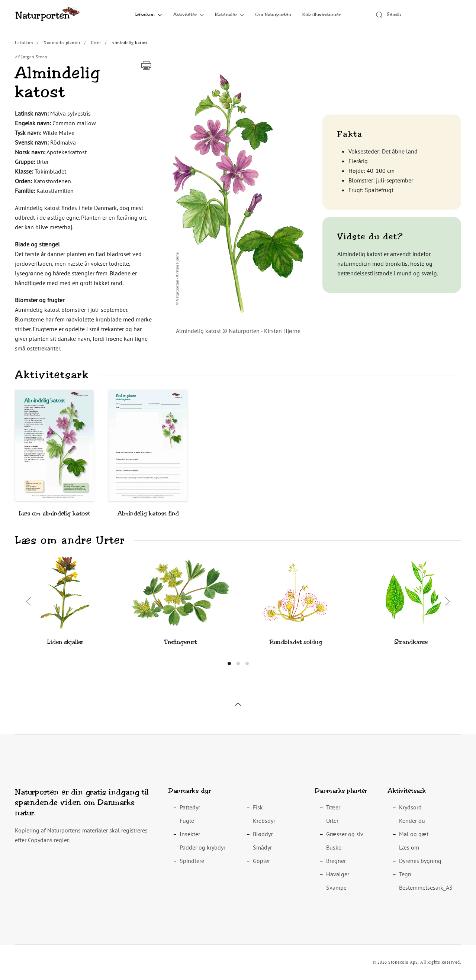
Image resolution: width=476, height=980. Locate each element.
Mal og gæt (414, 834)
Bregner (336, 861)
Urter (332, 821)
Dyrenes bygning (420, 861)
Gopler (261, 861)
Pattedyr (190, 807)
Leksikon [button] (149, 14)
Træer (333, 807)
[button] (238, 194)
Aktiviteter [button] (189, 14)
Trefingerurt (180, 642)
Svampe (336, 887)
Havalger (338, 874)
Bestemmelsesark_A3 (426, 887)
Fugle (187, 821)
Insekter (190, 834)
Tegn (405, 874)
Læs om (409, 847)
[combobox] (416, 15)
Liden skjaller (65, 642)
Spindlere (192, 861)
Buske (334, 847)
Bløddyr (263, 834)
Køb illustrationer (321, 14)
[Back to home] (47, 15)
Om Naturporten (273, 14)
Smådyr (262, 847)
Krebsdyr (264, 821)
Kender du (412, 821)
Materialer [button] (229, 14)
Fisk (258, 807)
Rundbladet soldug (296, 642)
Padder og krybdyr (202, 847)
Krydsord (410, 807)
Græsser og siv (345, 834)
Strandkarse (411, 642)
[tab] (229, 664)
